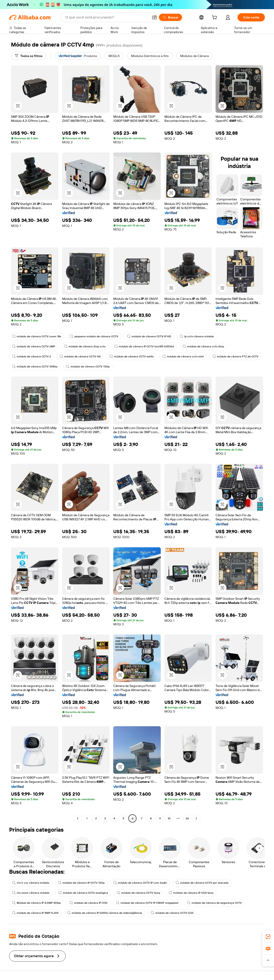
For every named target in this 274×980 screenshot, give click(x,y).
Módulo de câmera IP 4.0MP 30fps (36, 903)
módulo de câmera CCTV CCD (172, 913)
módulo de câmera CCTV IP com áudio (140, 883)
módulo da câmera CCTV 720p (88, 367)
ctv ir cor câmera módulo (31, 883)
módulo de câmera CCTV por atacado (202, 883)
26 (187, 818)
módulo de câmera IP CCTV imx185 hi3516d (144, 346)
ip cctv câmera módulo (197, 336)
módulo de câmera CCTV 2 (32, 356)
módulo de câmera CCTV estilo (132, 356)
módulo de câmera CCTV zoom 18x (37, 336)
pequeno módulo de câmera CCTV (94, 336)
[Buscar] (170, 17)
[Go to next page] (196, 818)
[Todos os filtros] (29, 56)
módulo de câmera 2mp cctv (85, 346)
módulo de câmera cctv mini (183, 356)
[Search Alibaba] (107, 17)
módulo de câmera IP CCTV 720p (81, 883)
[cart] (215, 18)
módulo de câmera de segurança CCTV (214, 903)
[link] (268, 937)
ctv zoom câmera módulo (31, 893)
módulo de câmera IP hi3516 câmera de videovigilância (105, 913)
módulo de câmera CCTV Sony (138, 893)
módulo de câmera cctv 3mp (203, 346)
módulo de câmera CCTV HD (80, 356)
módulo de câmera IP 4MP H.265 (35, 913)
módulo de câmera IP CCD (88, 903)
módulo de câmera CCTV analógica (83, 893)
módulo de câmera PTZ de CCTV (235, 356)
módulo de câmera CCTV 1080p (35, 367)
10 (169, 818)
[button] (154, 17)
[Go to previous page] (78, 818)
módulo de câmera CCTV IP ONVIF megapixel (147, 903)
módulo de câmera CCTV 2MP (34, 346)
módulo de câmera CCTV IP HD (149, 336)
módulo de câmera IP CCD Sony (191, 893)
